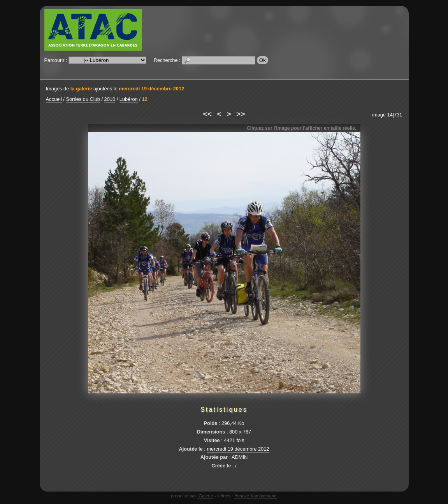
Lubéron (129, 99)
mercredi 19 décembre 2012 (151, 89)
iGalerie (206, 496)
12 (144, 99)
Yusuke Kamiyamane (255, 496)
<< (207, 114)
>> (241, 114)
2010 (110, 99)
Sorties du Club (83, 99)
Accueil (54, 99)
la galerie (81, 89)
